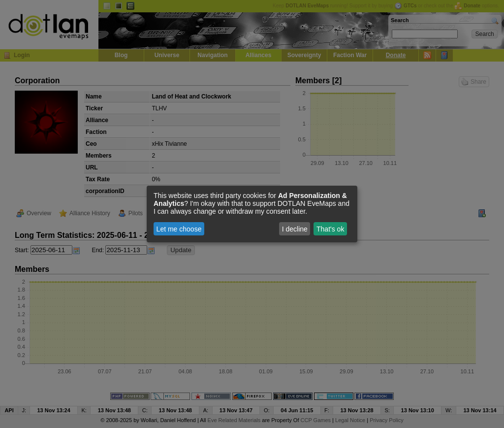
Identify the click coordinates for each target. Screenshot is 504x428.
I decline (295, 229)
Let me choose (179, 229)
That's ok (330, 229)
